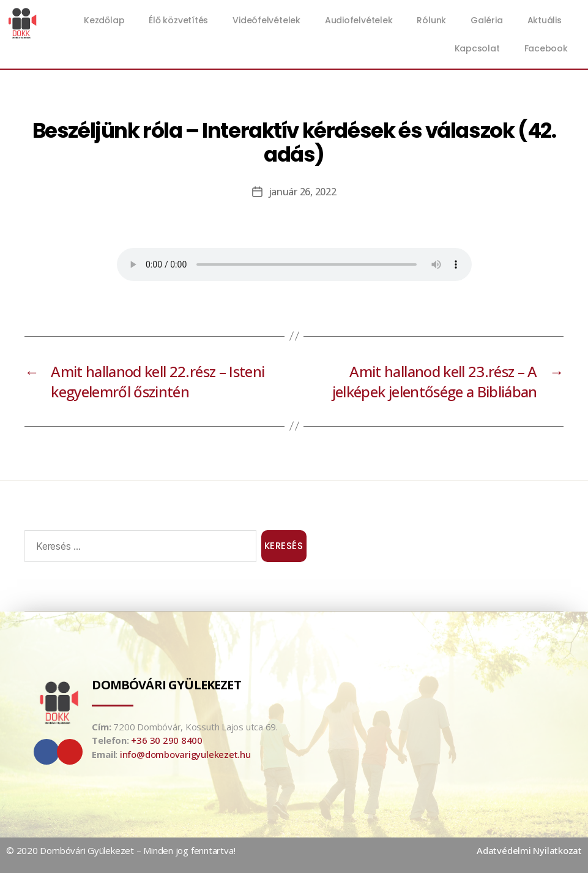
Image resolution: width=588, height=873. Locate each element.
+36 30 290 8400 (167, 740)
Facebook (546, 48)
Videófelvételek (266, 20)
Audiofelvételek (359, 20)
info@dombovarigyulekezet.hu (185, 754)
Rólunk (431, 20)
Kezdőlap (104, 20)
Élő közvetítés (178, 20)
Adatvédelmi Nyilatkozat (529, 850)
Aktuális (548, 20)
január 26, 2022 (303, 192)
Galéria (486, 20)
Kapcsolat (477, 48)
